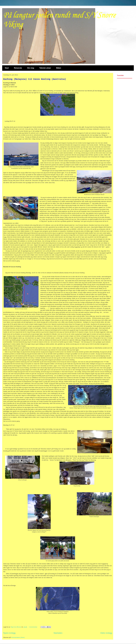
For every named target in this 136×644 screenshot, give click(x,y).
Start (7, 68)
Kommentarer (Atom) (18, 637)
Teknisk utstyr (45, 68)
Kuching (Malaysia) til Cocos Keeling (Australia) (35, 79)
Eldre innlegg (106, 633)
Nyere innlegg (9, 633)
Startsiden (58, 633)
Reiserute (18, 68)
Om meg (31, 68)
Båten (59, 68)
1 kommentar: (33, 627)
